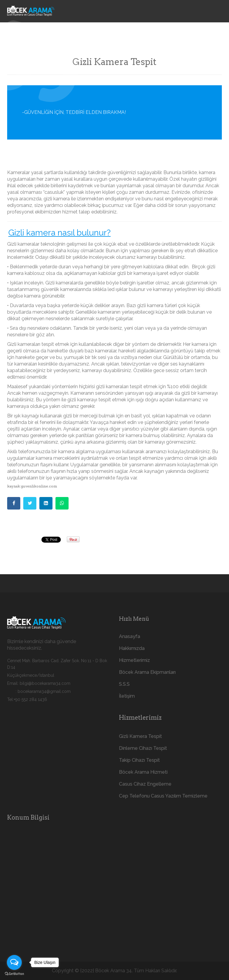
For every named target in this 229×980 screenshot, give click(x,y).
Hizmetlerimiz (134, 660)
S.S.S (124, 684)
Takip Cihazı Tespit (139, 760)
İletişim (127, 696)
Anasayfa (130, 636)
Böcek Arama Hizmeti (143, 772)
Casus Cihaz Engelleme (145, 784)
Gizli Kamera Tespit (140, 736)
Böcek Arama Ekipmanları (147, 672)
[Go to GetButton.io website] (14, 974)
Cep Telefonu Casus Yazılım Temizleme (163, 796)
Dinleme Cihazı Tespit (143, 748)
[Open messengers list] (14, 962)
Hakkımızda (132, 648)
